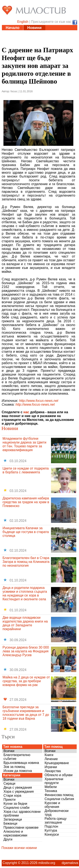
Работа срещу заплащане (55, 820)
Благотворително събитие (17, 757)
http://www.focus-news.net (39, 401)
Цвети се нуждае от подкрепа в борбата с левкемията (26, 470)
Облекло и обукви (58, 775)
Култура (51, 830)
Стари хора (12, 796)
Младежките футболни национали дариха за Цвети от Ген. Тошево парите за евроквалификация (24, 444)
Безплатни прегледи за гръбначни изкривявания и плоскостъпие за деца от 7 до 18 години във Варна (26, 713)
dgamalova (70, 863)
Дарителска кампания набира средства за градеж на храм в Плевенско (26, 502)
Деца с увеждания (18, 787)
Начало (13, 28)
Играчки (51, 767)
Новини (34, 28)
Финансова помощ (59, 795)
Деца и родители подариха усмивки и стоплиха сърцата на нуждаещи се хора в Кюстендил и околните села (25, 593)
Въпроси (14, 44)
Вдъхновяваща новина (21, 763)
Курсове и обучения (52, 805)
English (23, 22)
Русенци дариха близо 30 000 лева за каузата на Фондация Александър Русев (26, 651)
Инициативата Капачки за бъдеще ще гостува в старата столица (26, 532)
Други (8, 839)
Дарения (52, 38)
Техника (51, 791)
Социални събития (59, 799)
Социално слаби (16, 808)
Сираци (9, 783)
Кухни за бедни (15, 804)
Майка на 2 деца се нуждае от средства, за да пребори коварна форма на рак (26, 681)
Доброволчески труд (56, 813)
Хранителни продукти (54, 781)
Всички (9, 751)
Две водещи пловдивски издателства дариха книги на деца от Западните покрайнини (25, 623)
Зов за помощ (14, 767)
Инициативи (54, 33)
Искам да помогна (18, 771)
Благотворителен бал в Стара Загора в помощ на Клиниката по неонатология (26, 562)
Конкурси (52, 834)
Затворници (13, 819)
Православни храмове (21, 827)
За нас (36, 44)
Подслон (51, 826)
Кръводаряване (57, 763)
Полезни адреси (21, 38)
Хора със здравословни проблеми (22, 814)
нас (26, 412)
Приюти (9, 800)
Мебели (51, 787)
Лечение (51, 759)
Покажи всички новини (19, 848)
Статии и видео (20, 33)
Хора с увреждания (19, 792)
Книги (49, 755)
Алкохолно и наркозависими (15, 833)
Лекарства (53, 771)
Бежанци (10, 823)
